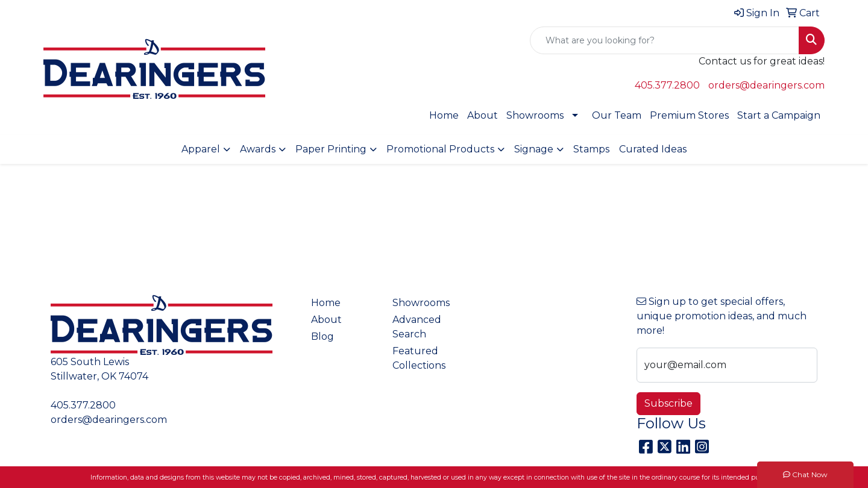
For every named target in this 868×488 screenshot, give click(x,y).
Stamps (591, 149)
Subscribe (668, 403)
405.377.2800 (667, 85)
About (483, 115)
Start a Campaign (779, 115)
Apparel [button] (201, 149)
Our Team (617, 115)
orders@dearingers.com (766, 85)
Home (444, 115)
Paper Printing (331, 149)
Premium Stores (689, 115)
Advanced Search (417, 327)
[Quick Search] (665, 40)
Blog (322, 336)
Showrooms (535, 115)
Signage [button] (534, 149)
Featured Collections (419, 358)
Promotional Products (440, 149)
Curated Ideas (653, 149)
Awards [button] (258, 149)
